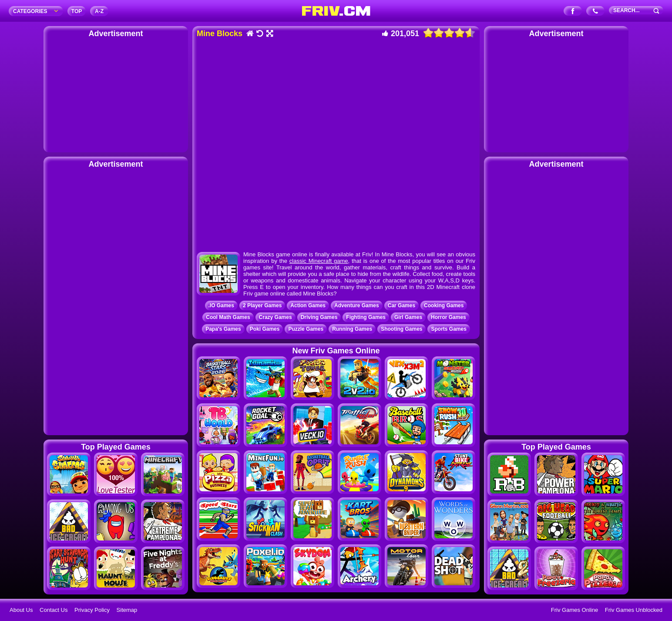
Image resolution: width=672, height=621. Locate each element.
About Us (21, 610)
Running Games (352, 329)
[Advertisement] (116, 94)
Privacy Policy (92, 610)
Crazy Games (276, 317)
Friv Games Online (575, 610)
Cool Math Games (228, 317)
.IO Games (221, 305)
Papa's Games (223, 329)
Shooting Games (402, 329)
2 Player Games (262, 305)
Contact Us (54, 610)
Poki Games (265, 329)
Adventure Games (357, 305)
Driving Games (319, 317)
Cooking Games (444, 305)
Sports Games (449, 329)
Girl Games (408, 317)
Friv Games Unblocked (634, 610)
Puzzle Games (306, 329)
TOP (77, 11)
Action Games (308, 305)
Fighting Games (366, 317)
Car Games (402, 305)
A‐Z (99, 11)
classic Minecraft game (319, 261)
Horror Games (449, 317)
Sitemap (127, 610)
